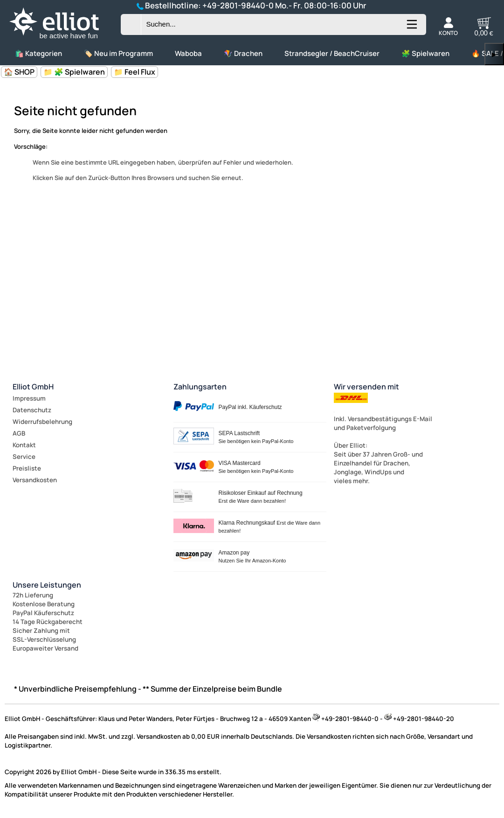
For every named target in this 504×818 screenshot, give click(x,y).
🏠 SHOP (19, 72)
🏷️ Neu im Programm (118, 53)
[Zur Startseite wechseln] (62, 39)
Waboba (188, 53)
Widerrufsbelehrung (42, 422)
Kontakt (24, 445)
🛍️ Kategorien (38, 53)
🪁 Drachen (243, 53)
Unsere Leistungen (47, 585)
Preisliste (27, 468)
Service (24, 457)
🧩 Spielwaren (425, 53)
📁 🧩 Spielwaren (74, 72)
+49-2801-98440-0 (238, 5)
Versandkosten (35, 480)
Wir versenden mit (366, 387)
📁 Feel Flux (135, 72)
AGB (19, 433)
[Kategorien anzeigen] (411, 28)
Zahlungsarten (200, 387)
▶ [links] (494, 54)
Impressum (29, 398)
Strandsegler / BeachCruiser (332, 53)
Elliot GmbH (33, 387)
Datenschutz (32, 410)
